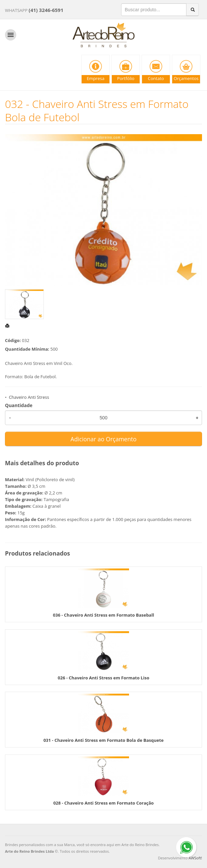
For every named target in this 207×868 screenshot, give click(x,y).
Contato (156, 78)
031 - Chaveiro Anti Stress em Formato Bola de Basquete (103, 740)
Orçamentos (186, 78)
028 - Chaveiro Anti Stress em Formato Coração (104, 803)
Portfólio (126, 78)
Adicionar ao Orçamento (104, 439)
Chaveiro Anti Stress (29, 397)
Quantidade (19, 405)
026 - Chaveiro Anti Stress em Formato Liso (103, 678)
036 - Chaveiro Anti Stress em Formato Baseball (104, 615)
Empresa (95, 78)
